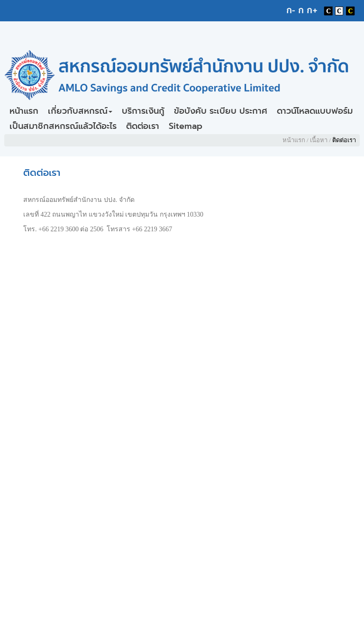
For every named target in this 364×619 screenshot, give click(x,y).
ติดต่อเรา (143, 126)
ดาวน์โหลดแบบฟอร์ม (315, 111)
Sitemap (186, 126)
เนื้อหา (319, 140)
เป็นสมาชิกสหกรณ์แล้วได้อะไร (63, 126)
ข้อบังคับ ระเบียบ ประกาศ (221, 111)
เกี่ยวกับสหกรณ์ (80, 111)
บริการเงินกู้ (143, 111)
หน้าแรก (24, 111)
